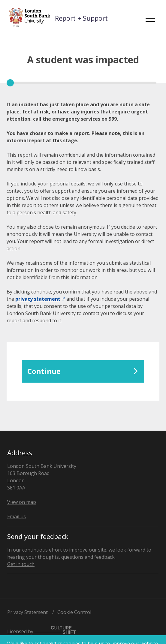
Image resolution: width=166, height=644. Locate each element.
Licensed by (42, 630)
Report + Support (81, 18)
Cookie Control (74, 612)
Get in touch (21, 564)
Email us (17, 516)
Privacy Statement (27, 612)
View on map (22, 502)
